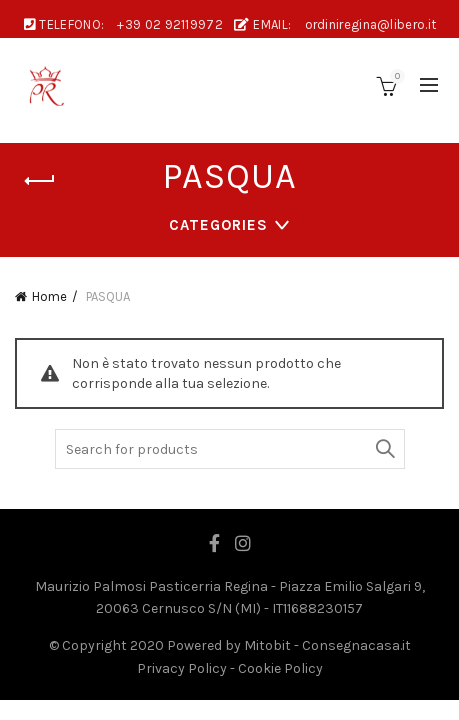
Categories (218, 225)
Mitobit (267, 645)
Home (49, 296)
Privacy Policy (182, 668)
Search (385, 449)
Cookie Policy (280, 668)
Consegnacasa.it (356, 645)
